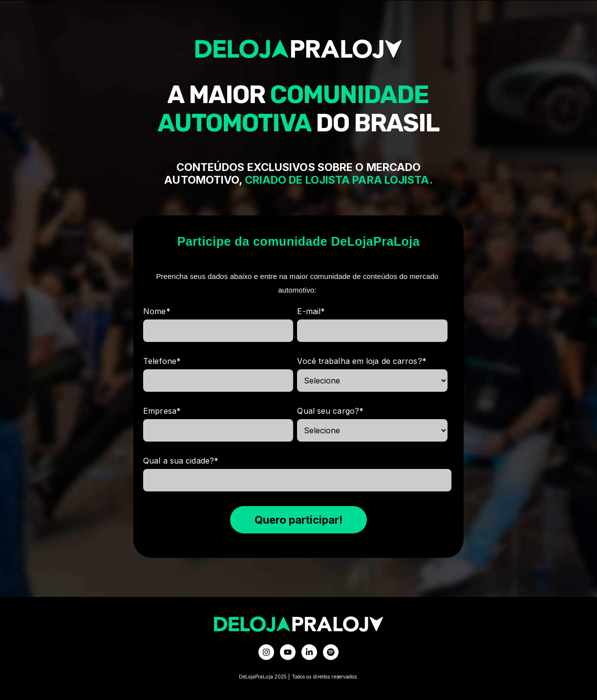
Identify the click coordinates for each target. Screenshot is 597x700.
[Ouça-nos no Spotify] (331, 652)
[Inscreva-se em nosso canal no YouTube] (288, 652)
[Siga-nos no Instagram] (266, 652)
